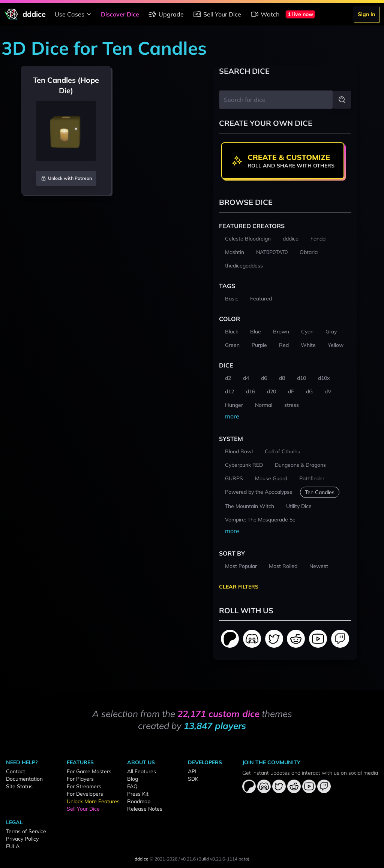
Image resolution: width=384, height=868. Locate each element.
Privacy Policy (22, 839)
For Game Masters (89, 771)
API (192, 771)
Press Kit (138, 794)
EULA (13, 846)
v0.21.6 (188, 859)
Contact (16, 771)
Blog (133, 779)
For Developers (85, 794)
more (232, 416)
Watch (265, 14)
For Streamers (84, 786)
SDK (193, 779)
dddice (142, 859)
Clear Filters (239, 587)
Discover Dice (120, 14)
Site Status (19, 786)
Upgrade (166, 14)
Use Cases (74, 14)
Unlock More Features (93, 801)
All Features (142, 771)
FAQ (132, 786)
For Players (80, 779)
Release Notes (145, 809)
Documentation (24, 779)
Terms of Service (26, 831)
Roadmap (139, 801)
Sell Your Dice (217, 14)
